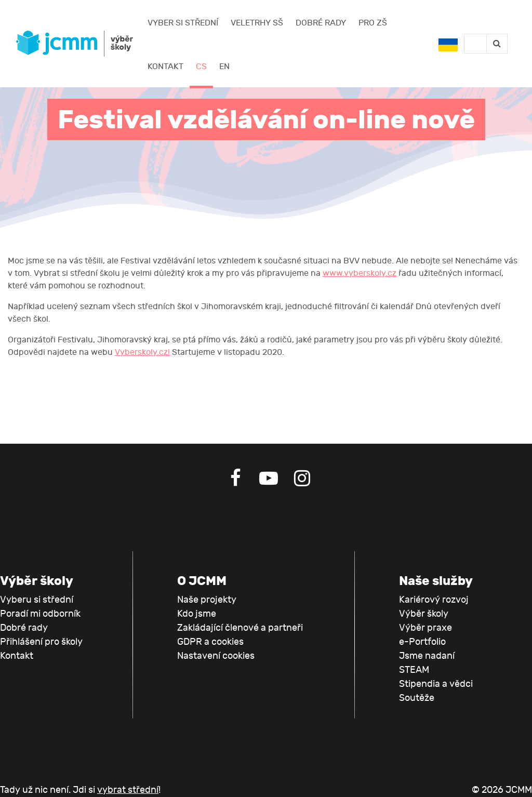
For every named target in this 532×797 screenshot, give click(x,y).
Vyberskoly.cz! (142, 352)
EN (224, 67)
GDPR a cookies (210, 642)
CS (201, 67)
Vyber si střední (183, 23)
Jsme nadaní (427, 656)
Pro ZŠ (373, 23)
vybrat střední (128, 790)
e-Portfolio (422, 642)
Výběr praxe (425, 628)
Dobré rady (321, 23)
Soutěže (417, 698)
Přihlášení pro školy (41, 642)
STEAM (414, 670)
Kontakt (165, 67)
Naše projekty (207, 600)
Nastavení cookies (216, 656)
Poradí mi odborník (40, 614)
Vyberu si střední (37, 600)
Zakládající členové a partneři (240, 628)
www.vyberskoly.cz (360, 273)
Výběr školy (424, 614)
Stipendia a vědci (436, 684)
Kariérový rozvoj (434, 600)
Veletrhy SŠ (257, 23)
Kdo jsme (197, 614)
